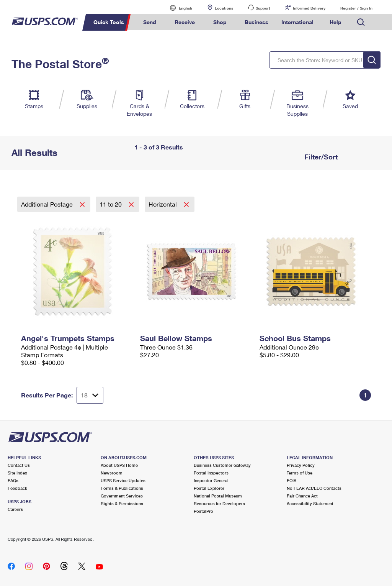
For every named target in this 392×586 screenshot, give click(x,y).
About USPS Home (119, 465)
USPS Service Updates (123, 480)
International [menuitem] (297, 22)
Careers (15, 509)
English (178, 8)
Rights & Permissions (122, 503)
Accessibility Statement (310, 503)
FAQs (13, 480)
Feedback (17, 488)
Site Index (17, 473)
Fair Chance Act (302, 496)
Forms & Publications (122, 488)
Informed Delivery (309, 8)
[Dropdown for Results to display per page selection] (90, 395)
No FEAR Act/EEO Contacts (314, 488)
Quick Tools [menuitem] (109, 22)
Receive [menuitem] (185, 22)
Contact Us (19, 465)
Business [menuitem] (256, 22)
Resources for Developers (219, 503)
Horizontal (163, 204)
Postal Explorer (209, 488)
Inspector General (211, 480)
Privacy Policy (301, 465)
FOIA (292, 480)
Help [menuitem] (336, 22)
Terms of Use (300, 473)
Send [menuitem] (150, 22)
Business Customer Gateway (222, 465)
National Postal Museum (218, 496)
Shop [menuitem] (220, 22)
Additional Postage (48, 204)
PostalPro (203, 511)
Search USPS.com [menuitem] (361, 22)
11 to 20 (111, 204)
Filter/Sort (320, 157)
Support (263, 8)
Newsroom (112, 473)
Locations (224, 8)
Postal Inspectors (211, 473)
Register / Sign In (356, 8)
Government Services (122, 496)
